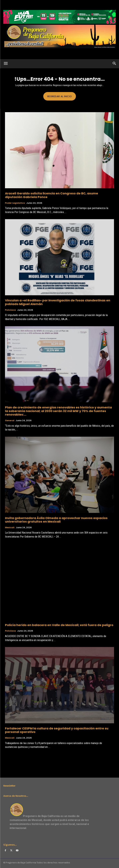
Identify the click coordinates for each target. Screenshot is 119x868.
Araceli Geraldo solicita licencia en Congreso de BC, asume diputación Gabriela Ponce (52, 195)
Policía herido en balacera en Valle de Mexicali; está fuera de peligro (59, 625)
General (10, 421)
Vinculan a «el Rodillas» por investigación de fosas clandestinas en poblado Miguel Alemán (58, 302)
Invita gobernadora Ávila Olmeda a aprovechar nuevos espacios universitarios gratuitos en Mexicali (56, 520)
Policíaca (10, 310)
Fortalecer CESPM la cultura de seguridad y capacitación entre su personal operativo (57, 730)
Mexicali (10, 528)
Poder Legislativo (15, 203)
